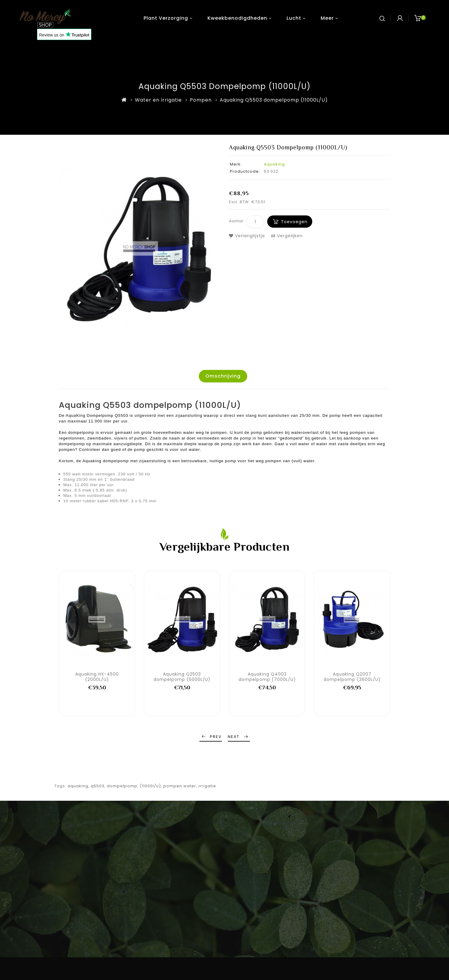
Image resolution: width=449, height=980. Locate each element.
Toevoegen (294, 222)
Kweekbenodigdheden (237, 18)
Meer (327, 18)
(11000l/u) (150, 786)
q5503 (98, 786)
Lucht (294, 18)
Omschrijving (223, 376)
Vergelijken (287, 236)
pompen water (180, 786)
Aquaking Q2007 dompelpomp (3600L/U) (352, 677)
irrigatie (207, 786)
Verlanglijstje (247, 236)
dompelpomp (122, 786)
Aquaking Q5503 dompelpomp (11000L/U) (274, 100)
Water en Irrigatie (158, 100)
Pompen (201, 100)
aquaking (78, 786)
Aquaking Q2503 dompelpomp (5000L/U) (182, 677)
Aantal (236, 221)
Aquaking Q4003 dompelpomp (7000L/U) (267, 677)
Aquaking (274, 164)
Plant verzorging (166, 18)
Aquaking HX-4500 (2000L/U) (97, 677)
